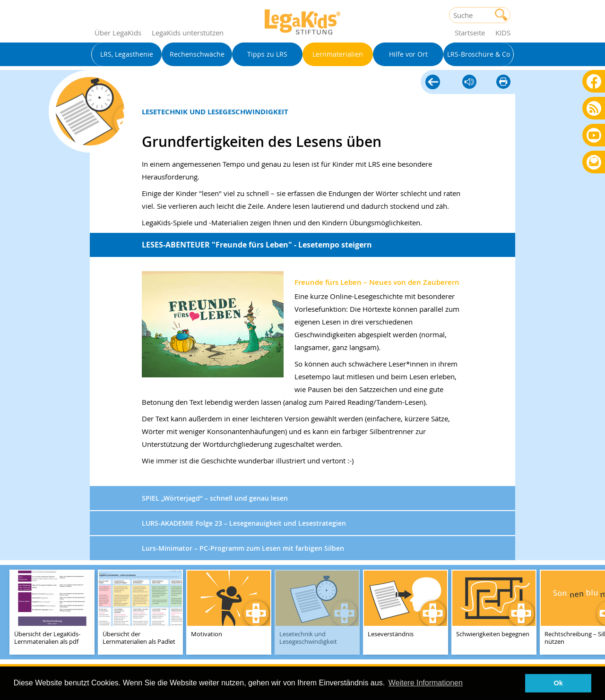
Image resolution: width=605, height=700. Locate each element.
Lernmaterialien (433, 81)
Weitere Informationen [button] (426, 683)
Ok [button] (558, 683)
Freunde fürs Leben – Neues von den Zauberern (377, 282)
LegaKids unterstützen (188, 33)
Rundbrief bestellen (594, 163)
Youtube (594, 135)
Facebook (594, 81)
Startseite (470, 33)
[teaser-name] (52, 613)
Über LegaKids (118, 33)
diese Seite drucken (503, 82)
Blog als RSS (594, 109)
